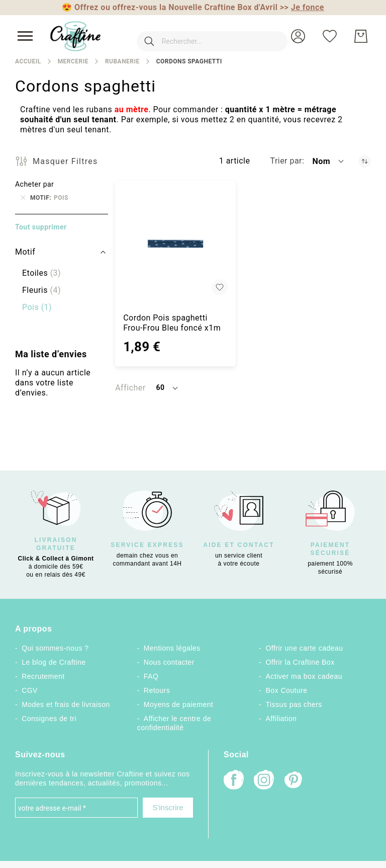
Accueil (28, 61)
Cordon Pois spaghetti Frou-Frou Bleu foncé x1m (172, 323)
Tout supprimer (41, 227)
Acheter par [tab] (34, 184)
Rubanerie (122, 61)
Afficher (130, 388)
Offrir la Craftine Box (300, 662)
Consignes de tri (49, 719)
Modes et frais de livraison (66, 704)
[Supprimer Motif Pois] (23, 198)
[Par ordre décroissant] (365, 161)
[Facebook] (234, 781)
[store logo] (75, 36)
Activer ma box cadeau (304, 676)
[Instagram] (264, 781)
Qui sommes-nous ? (55, 648)
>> (302, 7)
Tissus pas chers (294, 704)
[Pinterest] (294, 781)
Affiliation (281, 719)
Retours (157, 690)
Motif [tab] (25, 252)
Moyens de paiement (179, 704)
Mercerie (73, 61)
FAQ (151, 676)
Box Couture (287, 690)
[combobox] (197, 36)
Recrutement (43, 676)
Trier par (286, 161)
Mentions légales (172, 648)
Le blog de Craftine (54, 662)
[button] (298, 36)
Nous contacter (169, 662)
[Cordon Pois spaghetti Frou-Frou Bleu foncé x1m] (175, 243)
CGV (30, 690)
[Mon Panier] (361, 36)
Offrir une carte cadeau (305, 648)
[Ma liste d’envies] (330, 36)
